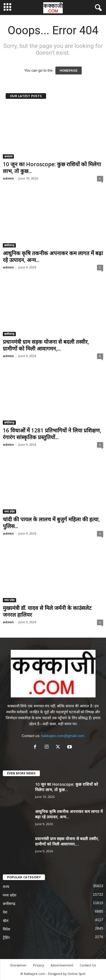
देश (5, 912)
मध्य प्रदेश (9, 511)
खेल (6, 921)
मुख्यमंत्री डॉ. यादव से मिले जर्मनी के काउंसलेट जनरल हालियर (47, 611)
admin (8, 178)
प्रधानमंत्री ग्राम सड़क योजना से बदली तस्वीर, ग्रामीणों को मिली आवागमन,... (46, 345)
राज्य (6, 887)
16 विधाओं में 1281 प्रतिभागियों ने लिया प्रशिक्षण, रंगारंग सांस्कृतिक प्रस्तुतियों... (52, 434)
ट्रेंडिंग (6, 938)
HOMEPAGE (69, 71)
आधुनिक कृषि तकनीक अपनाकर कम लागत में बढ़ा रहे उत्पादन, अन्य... (53, 257)
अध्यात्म (8, 156)
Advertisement (62, 965)
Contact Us (88, 965)
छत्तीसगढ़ (9, 245)
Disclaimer (19, 965)
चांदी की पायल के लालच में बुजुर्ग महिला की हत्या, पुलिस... (51, 523)
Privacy (39, 965)
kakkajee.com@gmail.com (63, 736)
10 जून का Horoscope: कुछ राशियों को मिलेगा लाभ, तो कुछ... (52, 168)
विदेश (7, 929)
